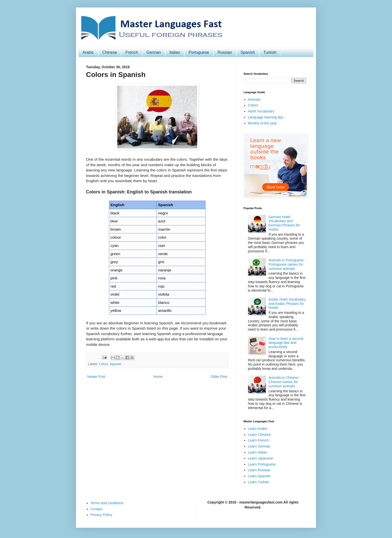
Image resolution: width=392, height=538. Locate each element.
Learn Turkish (259, 482)
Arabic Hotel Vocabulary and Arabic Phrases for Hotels (287, 304)
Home (158, 377)
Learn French (258, 440)
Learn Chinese (259, 435)
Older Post (219, 377)
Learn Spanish (259, 476)
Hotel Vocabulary (261, 111)
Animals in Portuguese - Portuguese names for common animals (287, 264)
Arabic (88, 52)
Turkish (270, 52)
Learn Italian (258, 452)
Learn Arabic (258, 429)
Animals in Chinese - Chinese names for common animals (284, 382)
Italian (175, 52)
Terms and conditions (107, 503)
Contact (96, 509)
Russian (225, 52)
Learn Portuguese (262, 464)
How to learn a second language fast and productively (286, 343)
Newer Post (96, 377)
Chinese (110, 52)
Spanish (248, 52)
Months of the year (262, 123)
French (132, 52)
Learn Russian (259, 470)
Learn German (259, 446)
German (154, 52)
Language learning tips (266, 117)
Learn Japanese (260, 458)
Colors (103, 364)
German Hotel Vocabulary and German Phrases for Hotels (284, 223)
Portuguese (199, 52)
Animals (254, 99)
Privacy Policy (101, 515)
